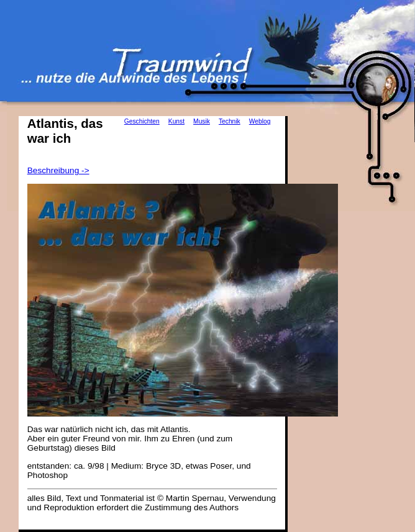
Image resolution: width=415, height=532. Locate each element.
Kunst (176, 121)
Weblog (260, 121)
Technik (230, 121)
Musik (202, 121)
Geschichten (142, 121)
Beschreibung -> (58, 170)
